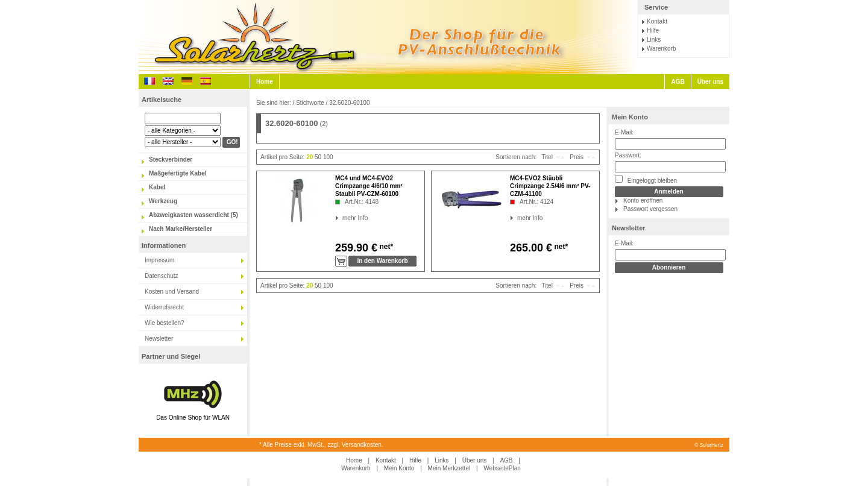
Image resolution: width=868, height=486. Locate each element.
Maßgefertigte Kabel (178, 173)
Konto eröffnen (643, 200)
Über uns (710, 82)
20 (310, 157)
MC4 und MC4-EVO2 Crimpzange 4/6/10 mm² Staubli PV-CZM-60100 (369, 186)
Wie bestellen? (165, 323)
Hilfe (653, 30)
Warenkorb (662, 49)
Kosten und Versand (172, 292)
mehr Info (343, 218)
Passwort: (628, 155)
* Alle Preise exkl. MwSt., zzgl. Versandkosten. (321, 445)
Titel (547, 157)
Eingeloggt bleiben (646, 179)
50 (318, 157)
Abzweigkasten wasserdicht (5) (193, 215)
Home (265, 82)
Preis (577, 157)
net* (385, 247)
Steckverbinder (171, 159)
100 (328, 157)
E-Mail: (624, 132)
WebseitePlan (502, 468)
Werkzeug (163, 201)
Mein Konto (630, 117)
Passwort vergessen (650, 209)
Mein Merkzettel (449, 468)
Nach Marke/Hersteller (181, 229)
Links (654, 39)
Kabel (157, 187)
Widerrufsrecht (164, 307)
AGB (678, 82)
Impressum (159, 260)
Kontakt (657, 21)
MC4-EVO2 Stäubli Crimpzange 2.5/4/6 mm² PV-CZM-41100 (550, 186)
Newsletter (159, 339)
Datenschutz (162, 276)
